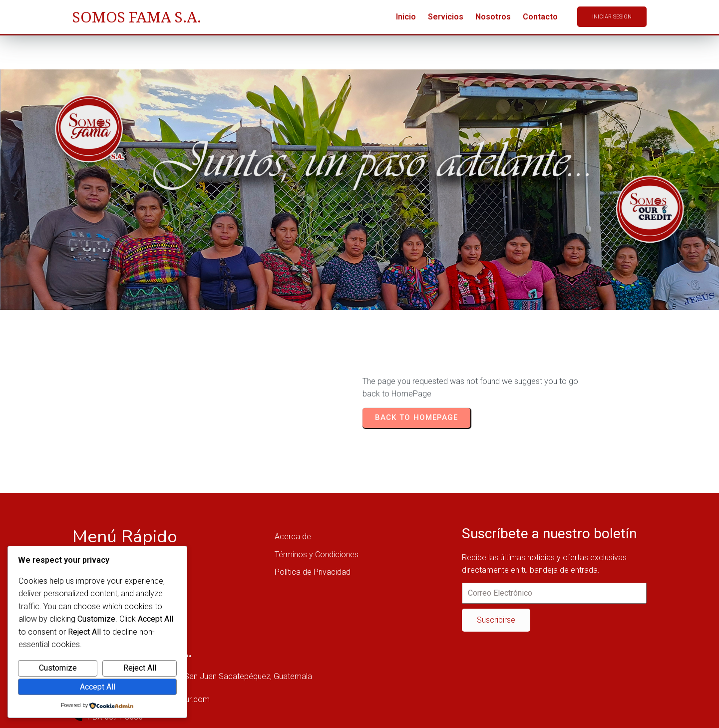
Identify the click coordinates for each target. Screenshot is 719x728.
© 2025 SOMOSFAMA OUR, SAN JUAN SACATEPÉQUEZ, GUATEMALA (194, 712)
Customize (58, 668)
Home (103, 203)
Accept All (98, 687)
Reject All (140, 668)
